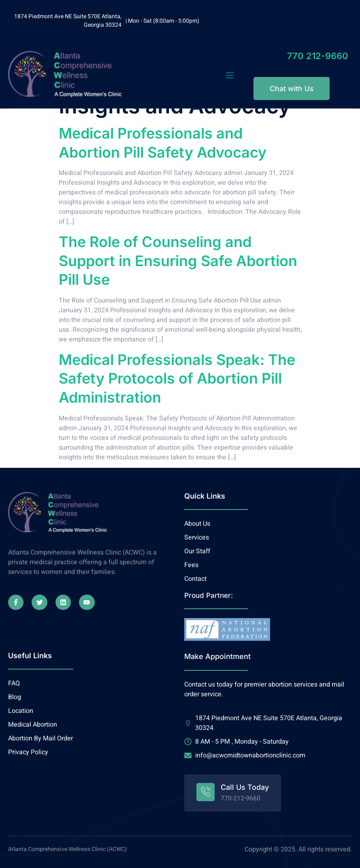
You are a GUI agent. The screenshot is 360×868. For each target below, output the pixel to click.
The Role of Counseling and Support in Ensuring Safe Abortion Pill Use (178, 261)
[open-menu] (230, 76)
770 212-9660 (318, 56)
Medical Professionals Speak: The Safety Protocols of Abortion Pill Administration (177, 379)
